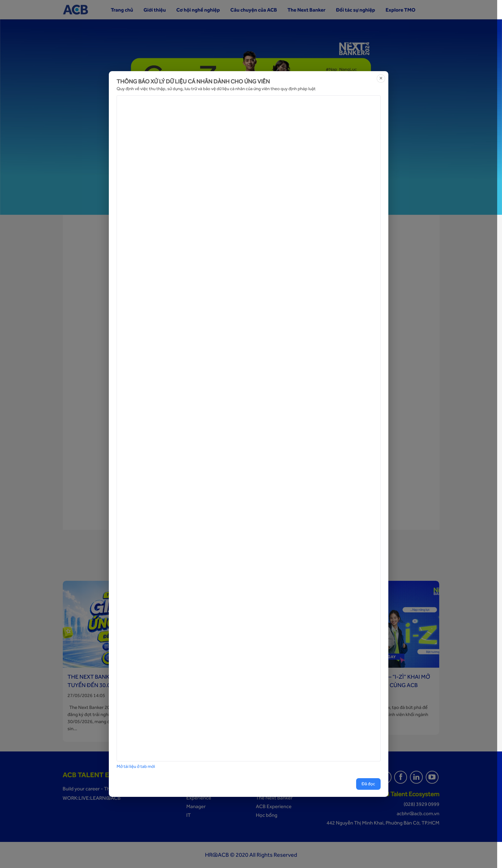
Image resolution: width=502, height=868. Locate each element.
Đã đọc (368, 784)
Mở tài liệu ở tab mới (136, 767)
